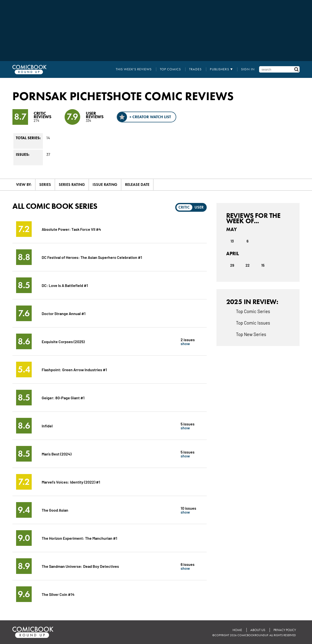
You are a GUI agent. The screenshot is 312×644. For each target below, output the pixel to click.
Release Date (137, 185)
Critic (184, 207)
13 (232, 241)
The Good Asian (55, 510)
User (199, 207)
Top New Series (251, 334)
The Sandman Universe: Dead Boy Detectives (80, 566)
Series (45, 185)
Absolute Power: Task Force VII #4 (71, 229)
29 (232, 265)
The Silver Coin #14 (58, 594)
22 (248, 265)
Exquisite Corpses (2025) (63, 341)
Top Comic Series (253, 311)
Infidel (47, 426)
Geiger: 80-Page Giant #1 (63, 397)
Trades (195, 69)
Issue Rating (105, 185)
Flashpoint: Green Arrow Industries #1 (74, 369)
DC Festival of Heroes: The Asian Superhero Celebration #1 (92, 257)
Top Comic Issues (253, 323)
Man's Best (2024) (57, 454)
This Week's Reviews (134, 69)
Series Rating (72, 185)
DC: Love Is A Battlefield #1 (65, 285)
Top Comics (170, 69)
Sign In (248, 69)
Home (237, 630)
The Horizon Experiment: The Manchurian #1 (79, 538)
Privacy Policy (285, 630)
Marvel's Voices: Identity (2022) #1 (71, 482)
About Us (258, 630)
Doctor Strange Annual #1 (64, 313)
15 (263, 265)
